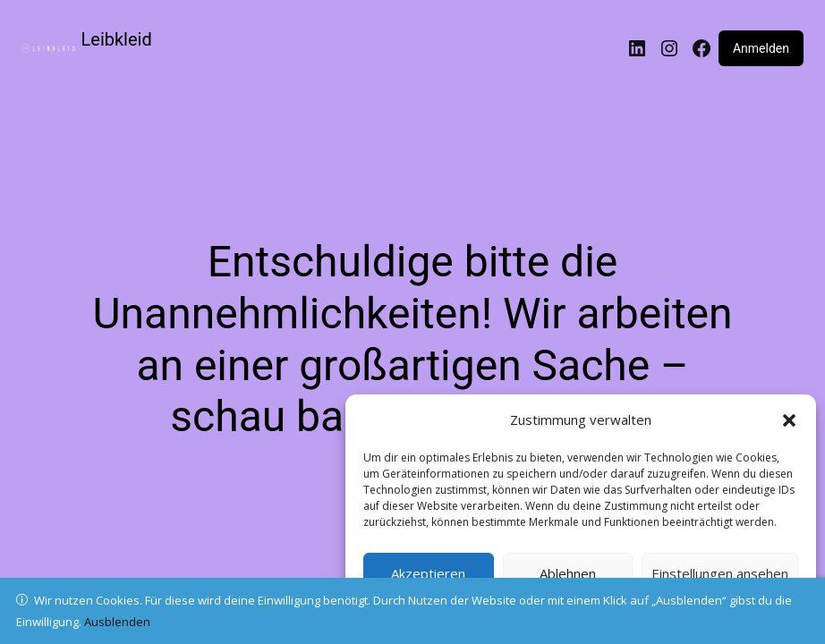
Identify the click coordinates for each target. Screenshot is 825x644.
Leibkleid (117, 39)
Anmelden (761, 48)
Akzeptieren (428, 573)
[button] (789, 420)
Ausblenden (117, 622)
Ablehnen (568, 573)
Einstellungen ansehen (720, 573)
